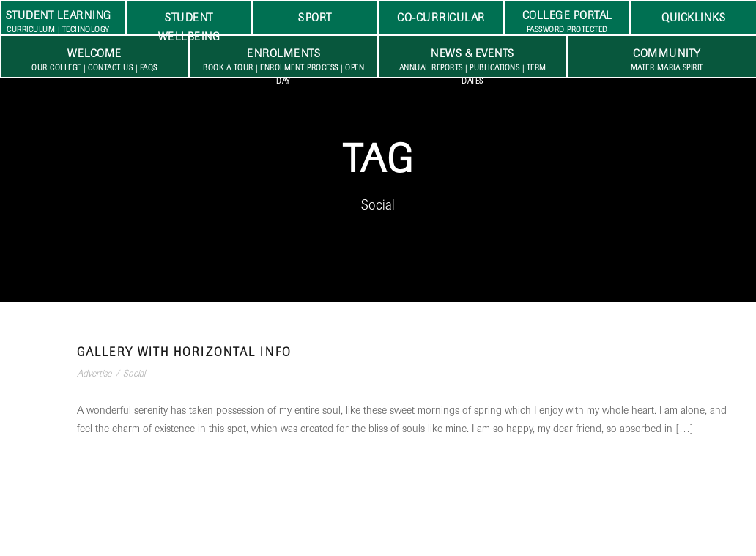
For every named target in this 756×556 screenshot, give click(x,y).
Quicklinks (693, 18)
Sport (315, 18)
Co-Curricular (441, 18)
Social (134, 373)
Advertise (94, 373)
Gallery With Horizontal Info (184, 352)
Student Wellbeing (189, 23)
